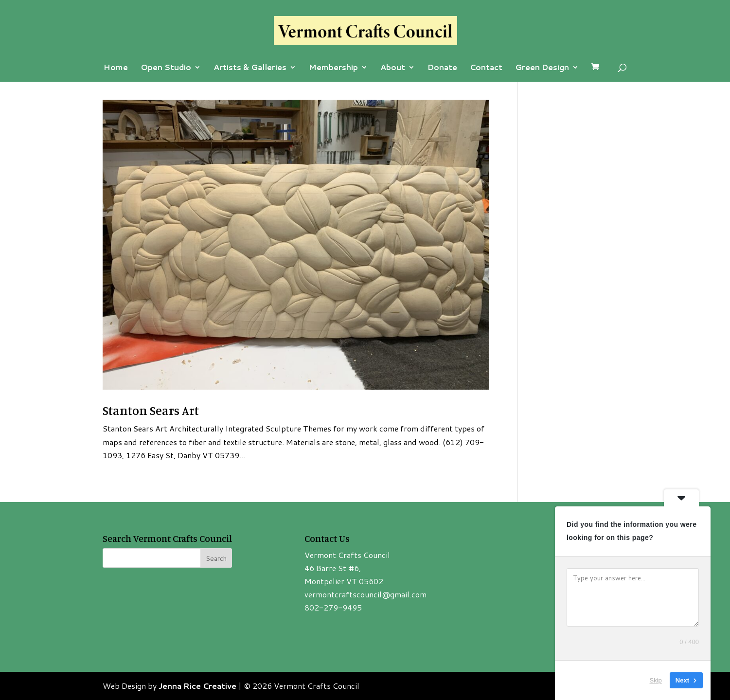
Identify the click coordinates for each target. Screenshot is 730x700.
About (393, 68)
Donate (442, 68)
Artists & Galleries (250, 68)
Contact (486, 68)
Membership (333, 68)
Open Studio (166, 68)
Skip (656, 680)
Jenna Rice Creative (197, 686)
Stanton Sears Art (151, 410)
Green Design (542, 68)
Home (116, 68)
